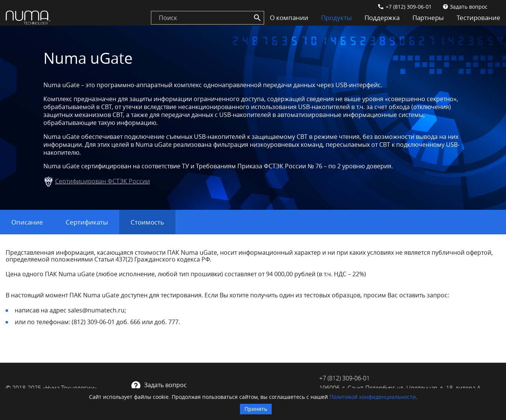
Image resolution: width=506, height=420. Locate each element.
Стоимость (147, 222)
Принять (256, 409)
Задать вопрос (469, 7)
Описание (27, 222)
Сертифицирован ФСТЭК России (102, 181)
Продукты (336, 18)
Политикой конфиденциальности (373, 397)
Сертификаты (87, 222)
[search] (208, 18)
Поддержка (382, 18)
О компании (289, 18)
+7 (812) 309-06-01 (409, 7)
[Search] (257, 18)
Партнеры (428, 18)
